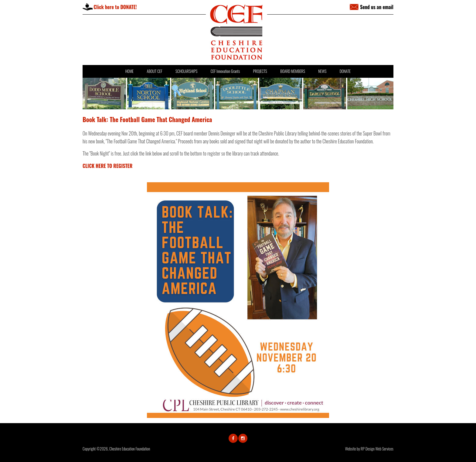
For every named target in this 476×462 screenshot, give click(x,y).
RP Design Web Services (377, 449)
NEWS (322, 71)
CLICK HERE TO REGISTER (107, 166)
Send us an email (377, 7)
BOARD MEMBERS (293, 71)
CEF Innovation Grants (225, 71)
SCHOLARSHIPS (187, 71)
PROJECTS (260, 71)
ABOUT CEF (154, 71)
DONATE (345, 71)
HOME (130, 71)
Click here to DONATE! (115, 7)
